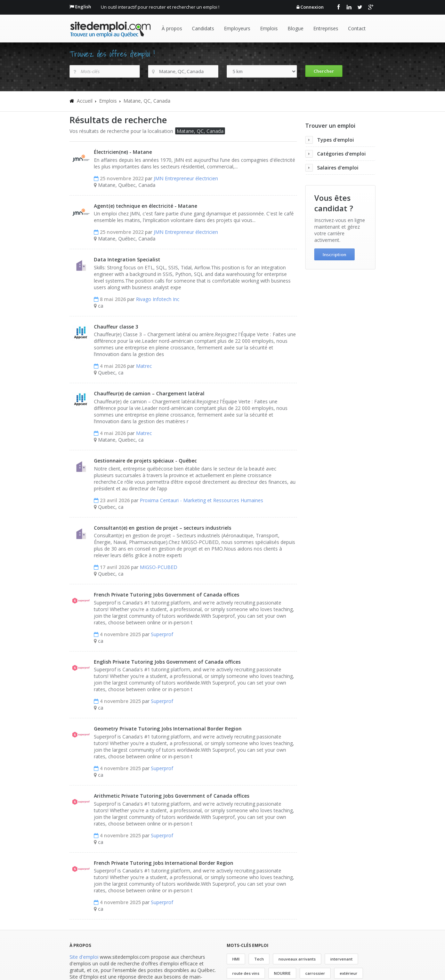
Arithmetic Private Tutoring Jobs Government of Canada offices (172, 796)
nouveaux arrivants (297, 959)
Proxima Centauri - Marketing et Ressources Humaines (201, 500)
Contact (357, 28)
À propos (172, 28)
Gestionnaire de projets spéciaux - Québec (145, 461)
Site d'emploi (84, 957)
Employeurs (237, 28)
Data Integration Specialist (127, 259)
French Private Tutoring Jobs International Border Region (164, 863)
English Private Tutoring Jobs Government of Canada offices (167, 662)
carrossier (315, 973)
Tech (259, 959)
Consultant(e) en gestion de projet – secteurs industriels (163, 528)
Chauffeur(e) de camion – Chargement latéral (149, 393)
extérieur (349, 973)
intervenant (341, 959)
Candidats (203, 28)
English (83, 7)
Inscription (334, 254)
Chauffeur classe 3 (116, 327)
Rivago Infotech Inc (158, 299)
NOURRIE (282, 973)
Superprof (162, 634)
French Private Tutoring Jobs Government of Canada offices (167, 595)
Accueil (85, 101)
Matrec (144, 366)
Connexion (312, 7)
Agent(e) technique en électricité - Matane (145, 206)
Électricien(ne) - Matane (123, 152)
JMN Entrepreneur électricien (186, 178)
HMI (236, 959)
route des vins (246, 973)
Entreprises (326, 28)
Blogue (296, 28)
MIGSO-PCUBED (159, 567)
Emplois (269, 28)
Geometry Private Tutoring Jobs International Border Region (168, 729)
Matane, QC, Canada (147, 101)
